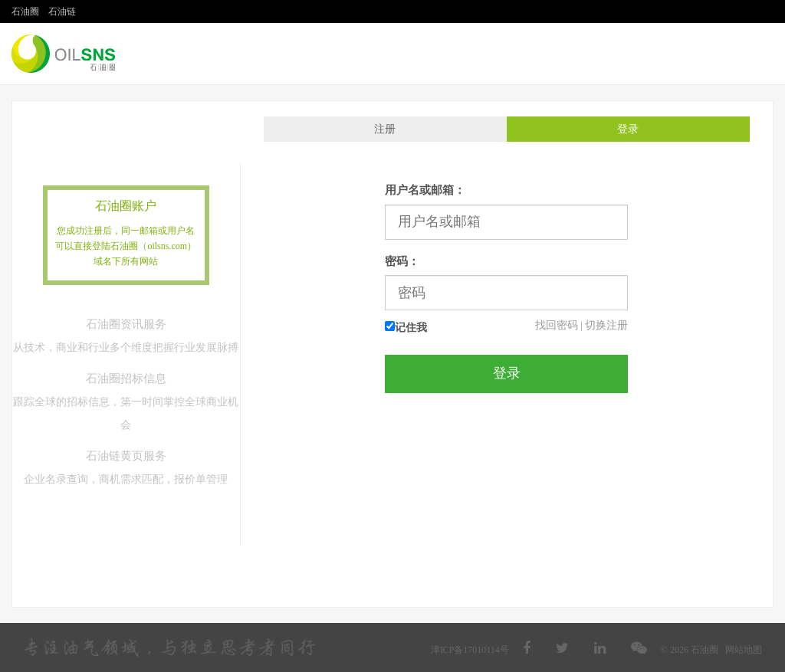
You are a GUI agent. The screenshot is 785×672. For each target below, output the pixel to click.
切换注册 (606, 325)
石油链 (62, 11)
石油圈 (25, 11)
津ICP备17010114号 (470, 650)
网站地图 (744, 650)
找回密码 (557, 325)
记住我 (406, 327)
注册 (385, 129)
